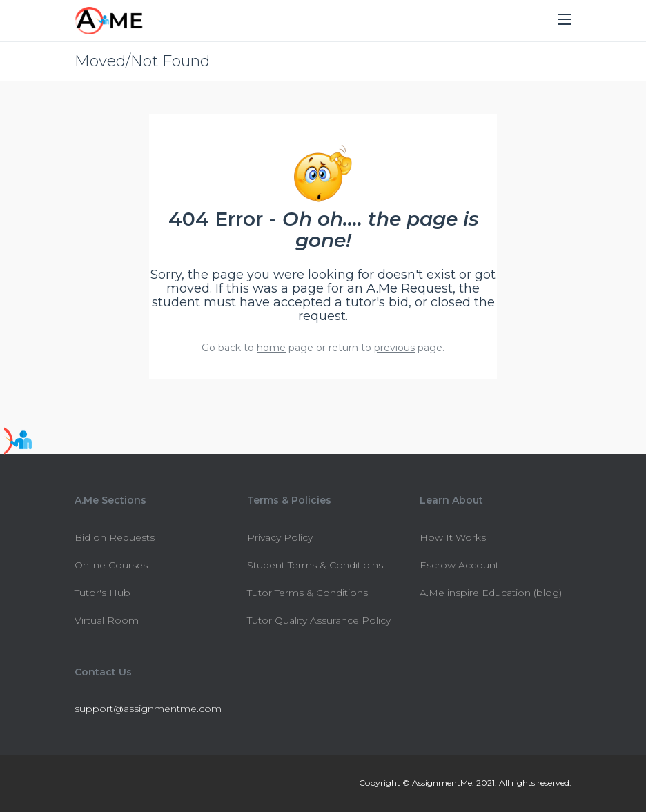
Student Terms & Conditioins (315, 565)
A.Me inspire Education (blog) (491, 593)
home (271, 348)
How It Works (453, 537)
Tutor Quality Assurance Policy (319, 620)
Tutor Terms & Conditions (307, 593)
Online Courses (111, 565)
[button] (565, 20)
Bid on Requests (115, 537)
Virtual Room (107, 620)
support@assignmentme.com (148, 709)
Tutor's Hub (102, 593)
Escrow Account (459, 565)
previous (394, 348)
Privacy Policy (280, 537)
